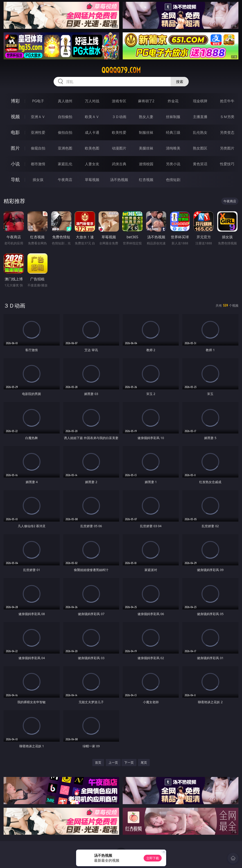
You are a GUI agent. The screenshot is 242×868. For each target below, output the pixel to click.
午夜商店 (65, 180)
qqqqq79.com (121, 70)
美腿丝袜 (146, 148)
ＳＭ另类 (227, 117)
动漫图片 (119, 148)
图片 (15, 148)
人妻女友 (92, 164)
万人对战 (92, 101)
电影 (15, 132)
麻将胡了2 (146, 101)
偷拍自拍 (65, 132)
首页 (98, 762)
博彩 (15, 101)
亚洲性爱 (38, 132)
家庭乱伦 (65, 164)
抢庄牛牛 (227, 101)
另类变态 (227, 132)
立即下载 (153, 858)
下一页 (129, 762)
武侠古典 (119, 164)
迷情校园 (146, 164)
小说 (15, 164)
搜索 (180, 82)
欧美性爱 (119, 132)
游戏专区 (119, 101)
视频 (15, 117)
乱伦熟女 (200, 132)
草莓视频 (92, 180)
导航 (15, 180)
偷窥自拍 (38, 148)
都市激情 (38, 164)
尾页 (144, 762)
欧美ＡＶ (92, 117)
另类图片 (227, 148)
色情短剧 (173, 180)
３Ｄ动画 (119, 117)
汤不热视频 (119, 180)
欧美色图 (92, 148)
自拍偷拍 (65, 117)
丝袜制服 (173, 117)
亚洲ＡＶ (38, 117)
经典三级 (173, 132)
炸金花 (173, 101)
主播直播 (200, 117)
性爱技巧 (227, 164)
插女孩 (38, 180)
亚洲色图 (65, 148)
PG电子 (38, 101)
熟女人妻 (146, 117)
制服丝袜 (146, 132)
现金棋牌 (200, 101)
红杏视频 (146, 180)
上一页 (113, 762)
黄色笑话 (200, 164)
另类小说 (173, 164)
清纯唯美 (173, 148)
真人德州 (65, 101)
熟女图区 (200, 148)
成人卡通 (92, 132)
